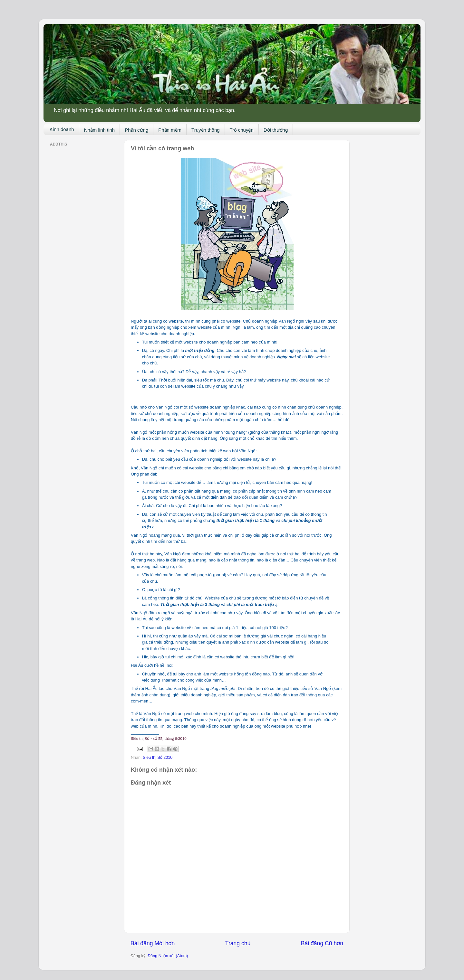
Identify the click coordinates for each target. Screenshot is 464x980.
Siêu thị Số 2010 (158, 758)
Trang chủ (238, 943)
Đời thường (276, 130)
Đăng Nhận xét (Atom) (168, 956)
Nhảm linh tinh (100, 130)
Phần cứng (136, 130)
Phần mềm (170, 130)
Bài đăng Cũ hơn (322, 943)
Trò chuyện (242, 130)
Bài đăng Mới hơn (153, 943)
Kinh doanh (62, 129)
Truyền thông (206, 130)
